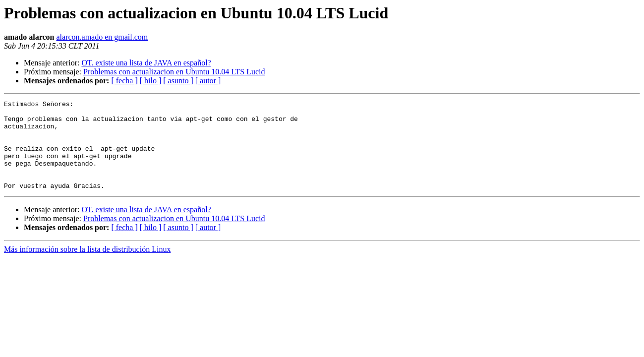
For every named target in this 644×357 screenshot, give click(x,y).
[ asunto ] (178, 81)
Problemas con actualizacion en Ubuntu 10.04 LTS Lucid (174, 72)
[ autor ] (208, 81)
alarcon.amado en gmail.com (102, 37)
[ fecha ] (124, 81)
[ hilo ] (151, 81)
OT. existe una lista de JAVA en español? (146, 63)
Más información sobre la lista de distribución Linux (87, 267)
